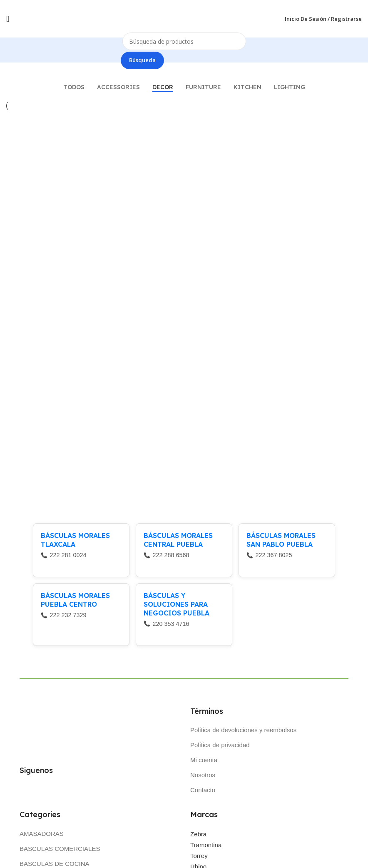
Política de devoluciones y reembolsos (243, 731)
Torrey (199, 857)
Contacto (203, 791)
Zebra (198, 835)
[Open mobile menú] (8, 19)
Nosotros (203, 776)
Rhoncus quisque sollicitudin (182, 256)
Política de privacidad (220, 746)
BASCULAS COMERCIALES (60, 850)
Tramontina (206, 846)
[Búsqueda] (184, 41)
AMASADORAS (42, 835)
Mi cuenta (204, 761)
